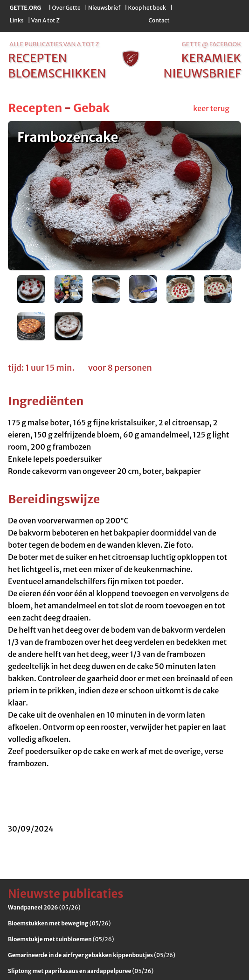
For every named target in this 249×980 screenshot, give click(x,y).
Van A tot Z (45, 20)
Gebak (91, 108)
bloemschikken (57, 73)
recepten (38, 58)
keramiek (211, 58)
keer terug (211, 108)
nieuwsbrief (202, 73)
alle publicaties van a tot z (54, 44)
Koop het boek (147, 8)
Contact (159, 20)
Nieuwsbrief (104, 8)
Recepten (35, 108)
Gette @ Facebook (211, 44)
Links (17, 20)
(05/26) (44, 907)
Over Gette (66, 8)
